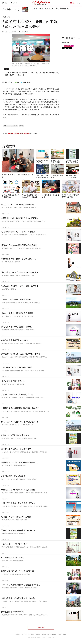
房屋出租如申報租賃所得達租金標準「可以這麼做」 (31, 197)
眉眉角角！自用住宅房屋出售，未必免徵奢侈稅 (49, 8)
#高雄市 (15, 126)
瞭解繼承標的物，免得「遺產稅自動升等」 (19, 259)
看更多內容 (41, 628)
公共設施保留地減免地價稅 (12, 558)
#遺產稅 (21, 126)
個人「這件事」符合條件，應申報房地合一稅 (20, 422)
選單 (6, 3)
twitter (23, 82)
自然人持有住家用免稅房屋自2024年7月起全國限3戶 (43, 177)
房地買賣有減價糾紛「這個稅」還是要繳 (18, 232)
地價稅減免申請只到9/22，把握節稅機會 (18, 571)
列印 (29, 82)
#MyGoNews (8, 126)
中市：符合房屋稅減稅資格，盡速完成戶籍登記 (21, 585)
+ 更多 (78, 39)
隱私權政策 (45, 634)
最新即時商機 (65, 42)
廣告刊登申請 (53, 634)
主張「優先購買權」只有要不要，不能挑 (18, 503)
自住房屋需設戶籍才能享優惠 (13, 476)
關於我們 (25, 634)
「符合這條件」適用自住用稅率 (14, 544)
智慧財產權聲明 (62, 634)
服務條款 (38, 634)
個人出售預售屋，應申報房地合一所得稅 (18, 204)
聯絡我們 (18, 634)
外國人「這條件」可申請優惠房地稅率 (17, 313)
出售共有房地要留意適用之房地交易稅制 (18, 490)
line (17, 82)
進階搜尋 (15, 3)
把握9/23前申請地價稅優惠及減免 (15, 435)
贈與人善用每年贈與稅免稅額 (13, 381)
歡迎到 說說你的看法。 (21, 133)
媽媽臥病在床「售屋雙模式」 (13, 612)
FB (10, 82)
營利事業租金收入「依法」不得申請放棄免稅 (20, 272)
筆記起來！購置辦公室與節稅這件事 (16, 449)
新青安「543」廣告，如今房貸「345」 (17, 395)
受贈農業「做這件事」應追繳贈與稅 (16, 300)
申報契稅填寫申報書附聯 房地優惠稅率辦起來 (20, 408)
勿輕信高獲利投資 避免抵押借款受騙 (16, 367)
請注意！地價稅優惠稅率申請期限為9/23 (18, 530)
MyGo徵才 (31, 634)
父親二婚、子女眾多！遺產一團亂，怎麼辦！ (20, 286)
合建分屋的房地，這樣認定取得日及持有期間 (20, 218)
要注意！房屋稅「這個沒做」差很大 (16, 517)
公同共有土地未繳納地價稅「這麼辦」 (17, 327)
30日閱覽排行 (68, 38)
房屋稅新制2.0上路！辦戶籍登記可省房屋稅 (19, 462)
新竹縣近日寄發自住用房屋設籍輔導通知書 (72, 177)
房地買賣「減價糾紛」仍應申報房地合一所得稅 (21, 354)
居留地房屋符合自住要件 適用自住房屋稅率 (19, 245)
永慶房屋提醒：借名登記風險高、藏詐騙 (18, 598)
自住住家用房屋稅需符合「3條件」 (16, 340)
